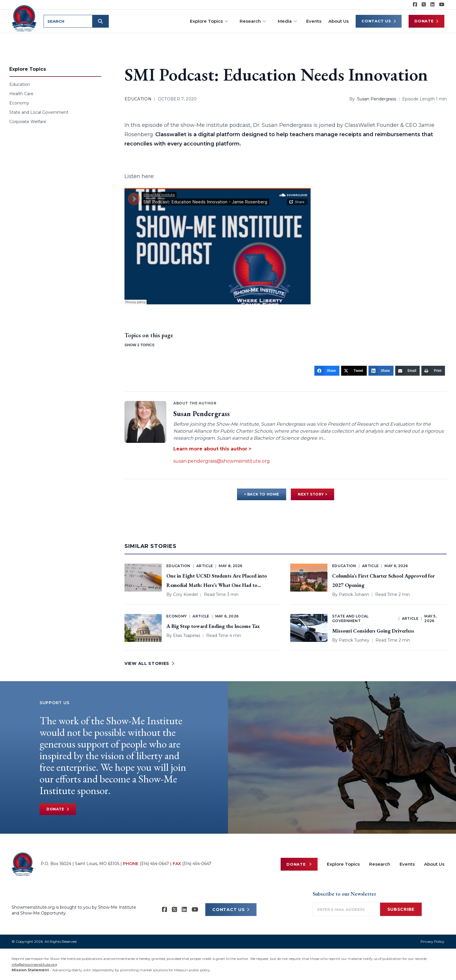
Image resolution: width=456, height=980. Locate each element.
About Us (339, 21)
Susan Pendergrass (377, 99)
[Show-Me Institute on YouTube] (442, 5)
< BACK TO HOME (262, 494)
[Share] (327, 371)
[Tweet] (354, 371)
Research (253, 21)
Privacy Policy (432, 941)
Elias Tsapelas (187, 635)
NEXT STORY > (312, 494)
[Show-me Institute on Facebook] (415, 5)
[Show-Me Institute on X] (424, 5)
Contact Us (379, 21)
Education (20, 84)
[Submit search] (102, 21)
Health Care (21, 94)
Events (314, 21)
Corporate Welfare (28, 122)
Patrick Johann (354, 594)
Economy (19, 103)
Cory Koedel (185, 594)
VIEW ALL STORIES (149, 663)
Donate (426, 21)
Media (287, 21)
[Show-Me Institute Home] (25, 17)
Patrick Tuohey (354, 640)
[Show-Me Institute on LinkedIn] (432, 5)
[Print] (433, 371)
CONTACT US (231, 910)
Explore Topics (209, 21)
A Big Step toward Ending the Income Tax (213, 626)
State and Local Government (39, 112)
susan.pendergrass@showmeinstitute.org (222, 461)
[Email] (408, 371)
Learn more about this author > (212, 449)
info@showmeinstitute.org (34, 964)
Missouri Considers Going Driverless (373, 631)
